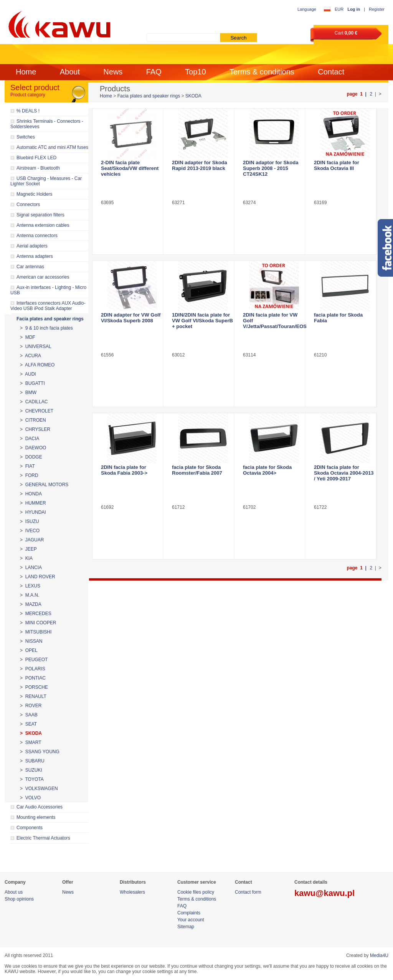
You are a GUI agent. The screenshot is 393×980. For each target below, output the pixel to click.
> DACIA (30, 439)
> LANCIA (31, 568)
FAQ (154, 72)
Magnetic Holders (34, 194)
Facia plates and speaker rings (50, 319)
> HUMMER (33, 503)
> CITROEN (33, 420)
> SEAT (28, 724)
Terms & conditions (262, 72)
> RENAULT (33, 696)
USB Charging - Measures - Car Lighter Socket (46, 181)
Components (30, 828)
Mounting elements (36, 817)
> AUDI (28, 374)
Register (377, 9)
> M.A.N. (30, 595)
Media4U (379, 955)
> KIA (26, 558)
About (70, 72)
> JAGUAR (32, 540)
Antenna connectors (37, 236)
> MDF (28, 337)
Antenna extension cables (43, 225)
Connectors (28, 205)
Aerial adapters (32, 246)
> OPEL (29, 650)
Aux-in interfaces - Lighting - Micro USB (48, 290)
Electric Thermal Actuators (43, 838)
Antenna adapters (35, 256)
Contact (331, 72)
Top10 (196, 72)
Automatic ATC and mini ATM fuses (52, 147)
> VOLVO (30, 798)
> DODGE (31, 457)
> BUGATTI (32, 383)
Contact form (248, 892)
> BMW (28, 393)
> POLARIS (33, 669)
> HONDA (31, 494)
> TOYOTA (32, 779)
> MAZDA (31, 604)
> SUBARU (32, 761)
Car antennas (30, 267)
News (113, 72)
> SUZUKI (31, 770)
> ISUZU (30, 521)
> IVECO (30, 531)
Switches (26, 137)
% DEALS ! (28, 111)
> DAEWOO (33, 448)
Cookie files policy (196, 892)
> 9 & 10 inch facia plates (46, 328)
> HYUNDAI (33, 512)
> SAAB (29, 715)
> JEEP (28, 549)
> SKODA (31, 733)
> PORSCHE (34, 687)
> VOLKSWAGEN (39, 789)
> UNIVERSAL (36, 346)
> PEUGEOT (34, 660)
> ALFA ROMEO (37, 365)
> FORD (29, 475)
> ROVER (31, 706)
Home (26, 72)
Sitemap (186, 927)
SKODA (193, 96)
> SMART (31, 742)
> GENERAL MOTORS (44, 485)
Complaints (189, 913)
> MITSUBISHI (36, 632)
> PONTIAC (33, 678)
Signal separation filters (40, 215)
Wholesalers (132, 892)
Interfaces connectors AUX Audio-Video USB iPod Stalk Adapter (48, 306)
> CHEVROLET (37, 411)
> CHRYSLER (35, 429)
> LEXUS (30, 586)
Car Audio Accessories (40, 807)
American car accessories (43, 277)
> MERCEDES (36, 614)
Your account (191, 920)
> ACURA (31, 356)
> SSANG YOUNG (40, 752)
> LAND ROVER (38, 577)
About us (14, 892)
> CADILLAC (34, 402)
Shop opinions (19, 899)
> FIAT (27, 466)
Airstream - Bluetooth (38, 168)
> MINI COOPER (38, 623)
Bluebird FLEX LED (36, 158)
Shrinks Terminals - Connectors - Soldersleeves (47, 124)
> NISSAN (31, 641)
